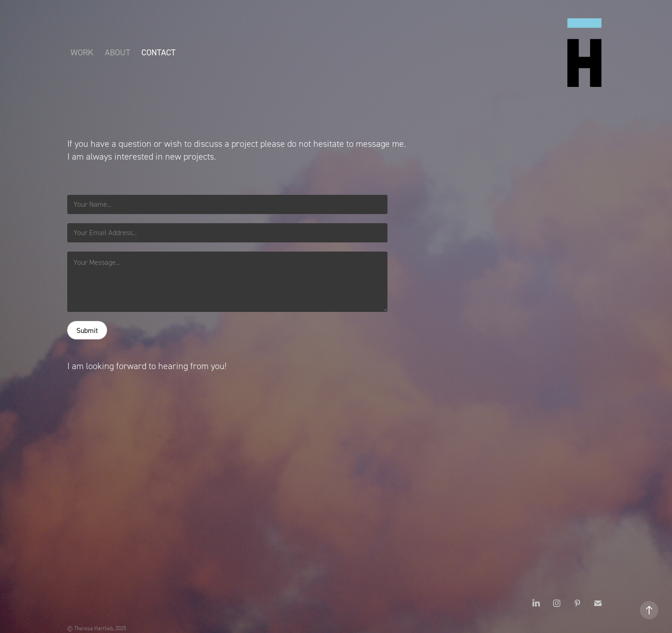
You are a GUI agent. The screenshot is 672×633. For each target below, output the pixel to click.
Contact (159, 52)
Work (82, 52)
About (118, 52)
